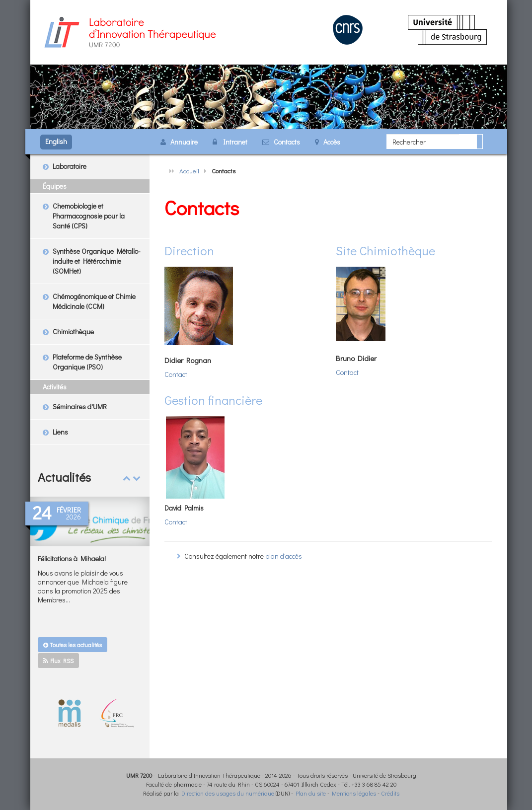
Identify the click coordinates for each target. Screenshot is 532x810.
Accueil (189, 171)
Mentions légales (354, 793)
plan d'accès (284, 556)
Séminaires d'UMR (80, 406)
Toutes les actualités (73, 645)
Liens (60, 432)
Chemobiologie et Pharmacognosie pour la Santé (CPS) (89, 216)
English (56, 141)
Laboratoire (70, 166)
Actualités (64, 477)
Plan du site (311, 793)
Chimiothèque (73, 331)
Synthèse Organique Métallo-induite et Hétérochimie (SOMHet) (97, 261)
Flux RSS (58, 661)
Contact (176, 374)
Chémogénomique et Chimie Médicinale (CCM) (94, 301)
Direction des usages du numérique (228, 793)
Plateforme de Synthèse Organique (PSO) (87, 362)
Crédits (390, 793)
